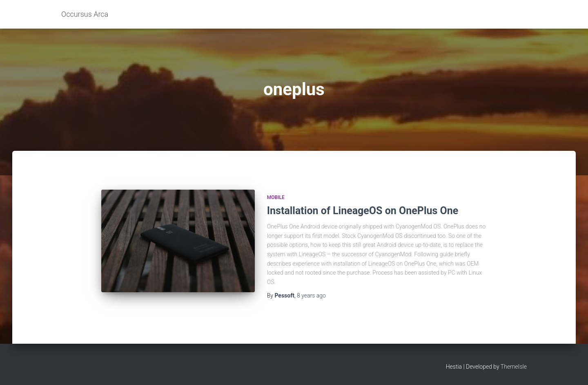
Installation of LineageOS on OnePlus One (363, 211)
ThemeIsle (514, 367)
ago (311, 295)
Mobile (276, 197)
